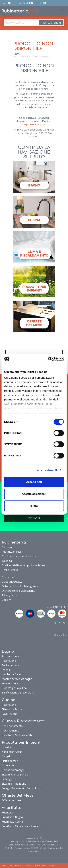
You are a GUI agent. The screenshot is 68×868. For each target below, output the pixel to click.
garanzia (7, 561)
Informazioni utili (12, 552)
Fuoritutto (8, 812)
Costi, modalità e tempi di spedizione (23, 565)
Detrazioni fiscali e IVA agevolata (21, 586)
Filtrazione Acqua (12, 709)
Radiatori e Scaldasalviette (17, 735)
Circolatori (8, 765)
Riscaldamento (11, 730)
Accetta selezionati (34, 494)
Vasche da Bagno (12, 674)
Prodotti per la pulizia (14, 688)
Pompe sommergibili (14, 770)
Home (17, 54)
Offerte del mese (12, 800)
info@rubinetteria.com (34, 125)
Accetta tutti (34, 482)
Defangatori (9, 779)
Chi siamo (8, 547)
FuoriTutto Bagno (12, 817)
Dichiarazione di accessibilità (18, 591)
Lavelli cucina (10, 714)
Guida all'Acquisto (12, 582)
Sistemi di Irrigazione (14, 784)
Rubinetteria (9, 661)
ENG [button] (9, 3)
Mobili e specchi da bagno (17, 679)
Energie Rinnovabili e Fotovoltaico (22, 788)
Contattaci (8, 577)
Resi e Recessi (10, 570)
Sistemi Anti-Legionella (15, 774)
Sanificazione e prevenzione (18, 692)
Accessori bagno (12, 656)
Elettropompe (10, 761)
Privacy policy (10, 595)
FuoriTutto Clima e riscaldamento (21, 826)
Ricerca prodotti (51, 23)
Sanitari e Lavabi (11, 665)
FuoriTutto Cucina (12, 822)
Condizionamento (12, 726)
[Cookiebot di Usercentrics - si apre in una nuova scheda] (48, 359)
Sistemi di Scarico (12, 683)
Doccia (6, 670)
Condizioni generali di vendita (19, 556)
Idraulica (7, 747)
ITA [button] (3, 3)
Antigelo (7, 756)
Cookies (7, 600)
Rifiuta (34, 506)
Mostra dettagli (47, 470)
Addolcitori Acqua (12, 752)
